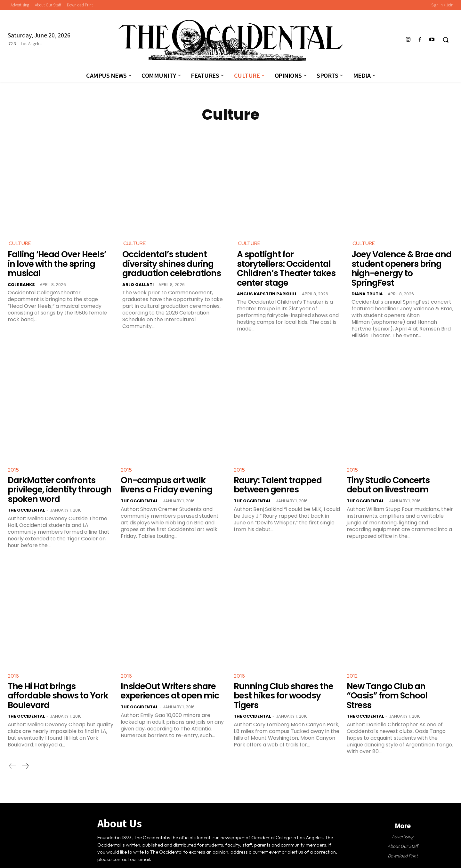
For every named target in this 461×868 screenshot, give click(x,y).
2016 (13, 663)
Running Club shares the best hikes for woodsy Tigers (286, 677)
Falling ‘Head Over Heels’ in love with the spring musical (58, 263)
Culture (20, 243)
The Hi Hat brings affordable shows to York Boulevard (60, 677)
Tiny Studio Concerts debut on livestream (398, 473)
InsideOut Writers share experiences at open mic (167, 677)
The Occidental (26, 497)
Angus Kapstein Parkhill (267, 283)
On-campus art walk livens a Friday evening (172, 473)
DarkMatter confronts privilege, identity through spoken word (56, 477)
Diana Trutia (367, 283)
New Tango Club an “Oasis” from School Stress (398, 677)
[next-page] (25, 742)
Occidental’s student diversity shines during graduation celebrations (168, 263)
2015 (13, 459)
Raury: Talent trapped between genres (275, 473)
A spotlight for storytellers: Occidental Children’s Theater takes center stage (288, 263)
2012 (352, 663)
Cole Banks (21, 283)
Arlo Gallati (138, 283)
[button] (446, 40)
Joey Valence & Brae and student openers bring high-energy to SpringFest (401, 263)
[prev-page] (13, 742)
